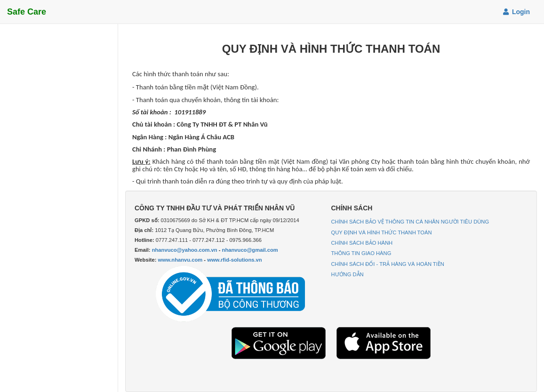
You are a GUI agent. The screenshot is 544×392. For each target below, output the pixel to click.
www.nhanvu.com (180, 260)
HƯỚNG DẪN (348, 274)
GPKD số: (147, 220)
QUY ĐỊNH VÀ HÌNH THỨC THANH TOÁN (382, 232)
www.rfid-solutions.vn (234, 260)
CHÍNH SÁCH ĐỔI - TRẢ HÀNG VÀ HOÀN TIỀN (388, 264)
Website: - (198, 260)
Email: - (206, 250)
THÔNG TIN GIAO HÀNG (361, 253)
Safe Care (27, 12)
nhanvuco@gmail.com (250, 250)
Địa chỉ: (144, 230)
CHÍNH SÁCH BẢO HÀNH (362, 243)
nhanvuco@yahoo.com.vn (185, 250)
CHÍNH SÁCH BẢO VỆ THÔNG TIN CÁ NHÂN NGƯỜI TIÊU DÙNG (410, 222)
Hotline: (144, 240)
